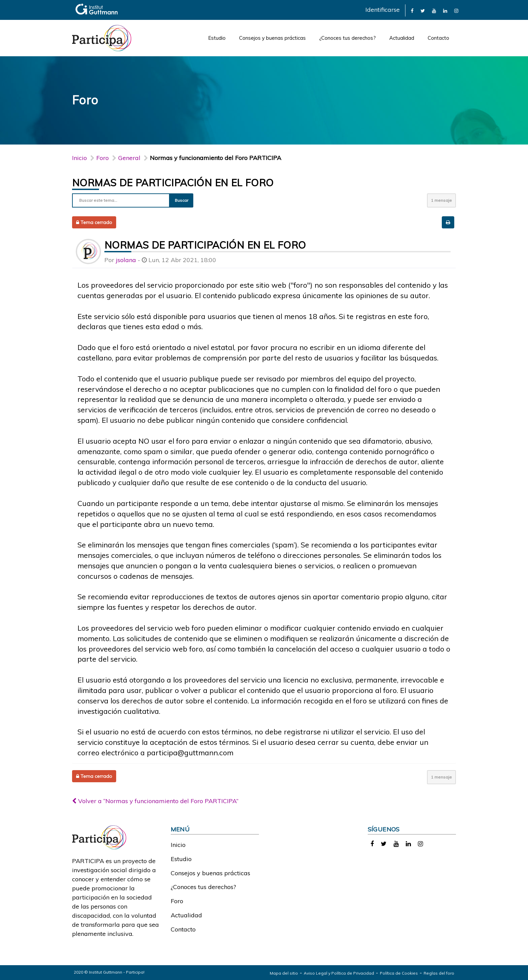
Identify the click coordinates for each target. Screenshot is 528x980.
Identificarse (383, 10)
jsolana (126, 260)
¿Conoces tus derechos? (348, 38)
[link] (412, 10)
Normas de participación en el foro (173, 183)
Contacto (438, 38)
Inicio (79, 158)
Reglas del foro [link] (439, 973)
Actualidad (402, 38)
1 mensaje (441, 200)
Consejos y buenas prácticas (272, 38)
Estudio (217, 38)
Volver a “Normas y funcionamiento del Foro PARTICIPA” (155, 801)
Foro (177, 901)
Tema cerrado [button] (94, 222)
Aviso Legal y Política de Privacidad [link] (339, 973)
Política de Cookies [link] (399, 973)
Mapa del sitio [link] (284, 973)
